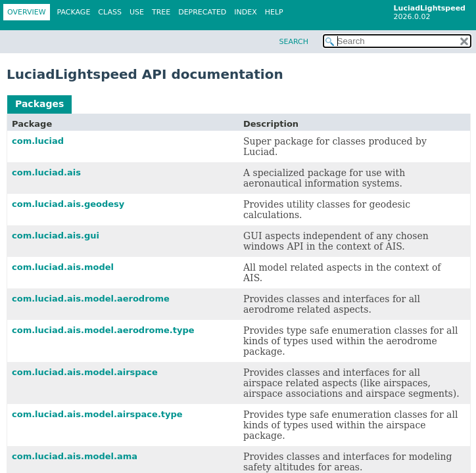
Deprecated (202, 12)
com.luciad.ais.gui (56, 236)
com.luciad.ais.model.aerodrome (91, 299)
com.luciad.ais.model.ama (75, 456)
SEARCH (294, 42)
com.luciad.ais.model (63, 267)
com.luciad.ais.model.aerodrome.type (103, 330)
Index (245, 12)
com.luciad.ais (46, 172)
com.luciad (38, 141)
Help (274, 12)
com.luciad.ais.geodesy (68, 204)
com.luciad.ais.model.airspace (85, 372)
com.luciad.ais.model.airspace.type (97, 414)
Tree (161, 12)
